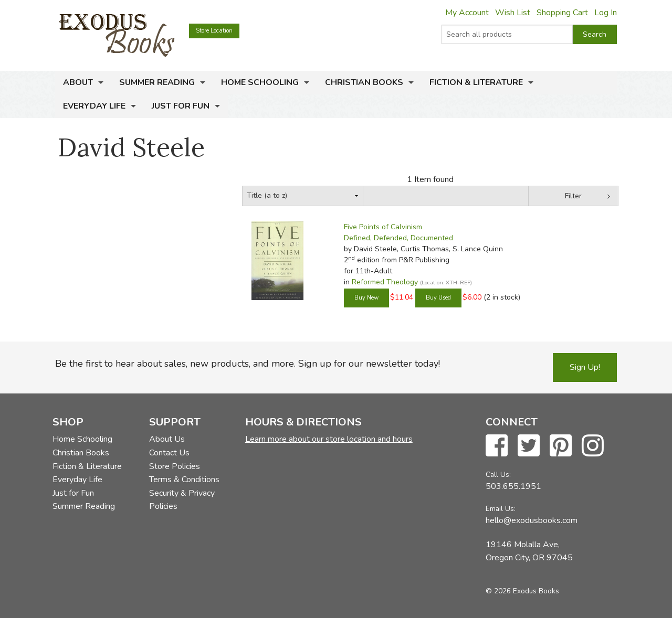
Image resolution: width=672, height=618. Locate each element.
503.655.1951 (513, 486)
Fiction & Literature (476, 82)
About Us (167, 439)
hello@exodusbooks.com (532, 520)
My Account (467, 13)
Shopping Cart (562, 13)
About (78, 82)
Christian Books (364, 82)
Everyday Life (94, 106)
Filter (573, 196)
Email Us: (501, 509)
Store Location (214, 31)
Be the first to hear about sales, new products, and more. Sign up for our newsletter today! (248, 364)
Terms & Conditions (184, 480)
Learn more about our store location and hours (329, 439)
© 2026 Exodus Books (522, 591)
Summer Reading (157, 82)
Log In (606, 13)
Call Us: (498, 475)
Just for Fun (181, 106)
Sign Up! (585, 367)
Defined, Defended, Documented (398, 238)
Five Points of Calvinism (383, 227)
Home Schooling (260, 82)
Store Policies (175, 466)
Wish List (513, 13)
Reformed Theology (385, 282)
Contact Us (169, 453)
